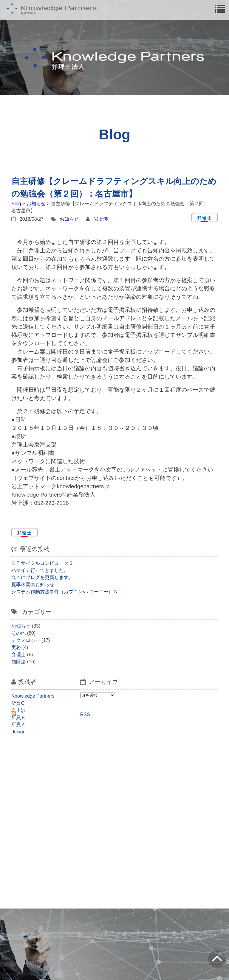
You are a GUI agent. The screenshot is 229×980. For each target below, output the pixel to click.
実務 (16, 647)
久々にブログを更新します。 (42, 577)
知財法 (18, 662)
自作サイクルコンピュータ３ (42, 563)
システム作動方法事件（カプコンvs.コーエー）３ (64, 592)
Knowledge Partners (33, 696)
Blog (16, 204)
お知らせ (36, 204)
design (18, 732)
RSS (85, 714)
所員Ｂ (18, 717)
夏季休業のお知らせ (33, 585)
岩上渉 (101, 219)
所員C (18, 703)
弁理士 (18, 655)
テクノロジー (26, 640)
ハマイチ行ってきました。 (40, 570)
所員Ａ (18, 725)
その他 (18, 633)
